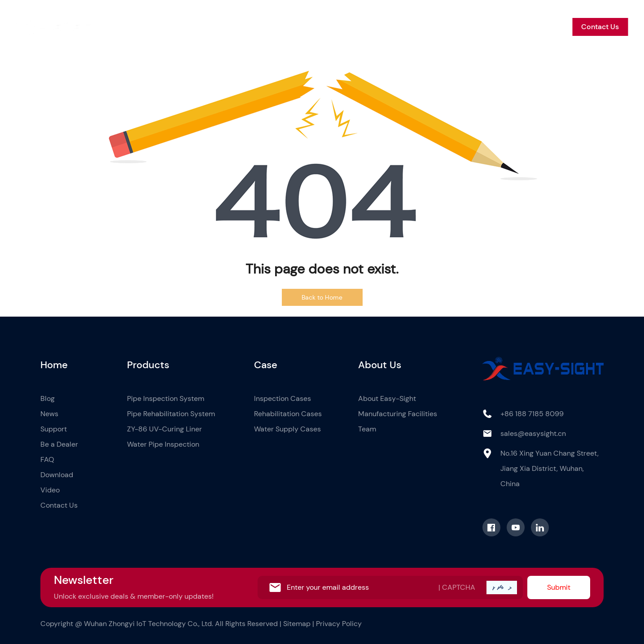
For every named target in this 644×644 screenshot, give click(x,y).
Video (50, 490)
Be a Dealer (503, 27)
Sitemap (297, 624)
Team (367, 429)
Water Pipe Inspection (163, 444)
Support (457, 27)
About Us (355, 27)
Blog (391, 27)
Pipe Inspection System (166, 398)
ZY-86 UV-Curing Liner (164, 429)
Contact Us (600, 27)
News (421, 27)
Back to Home (322, 297)
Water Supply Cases (287, 429)
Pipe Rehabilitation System (171, 414)
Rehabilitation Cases (288, 414)
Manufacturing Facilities (398, 414)
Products (280, 27)
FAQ (47, 459)
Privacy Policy (339, 624)
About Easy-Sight (387, 398)
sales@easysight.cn (533, 433)
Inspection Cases (283, 398)
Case (317, 27)
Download (57, 475)
